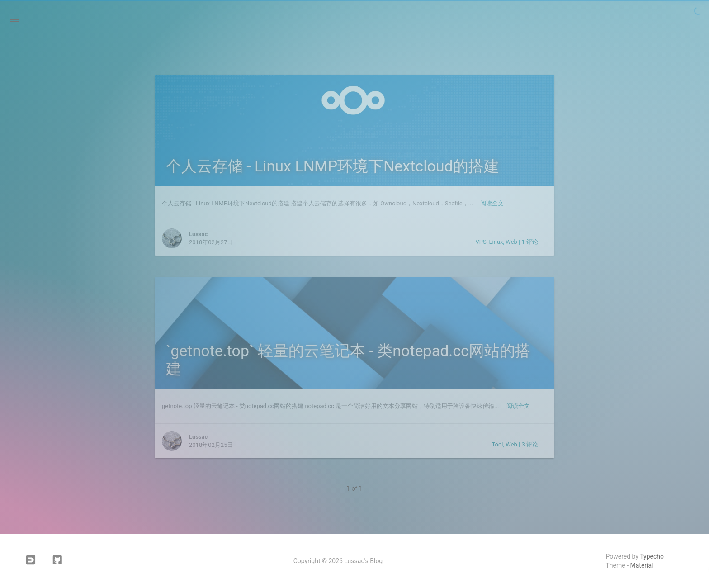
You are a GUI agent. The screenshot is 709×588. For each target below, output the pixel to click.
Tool (497, 444)
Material (642, 565)
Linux (496, 242)
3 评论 (530, 444)
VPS (481, 242)
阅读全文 (492, 203)
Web (511, 242)
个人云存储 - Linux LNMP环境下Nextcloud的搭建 (333, 166)
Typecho (652, 556)
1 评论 (530, 242)
